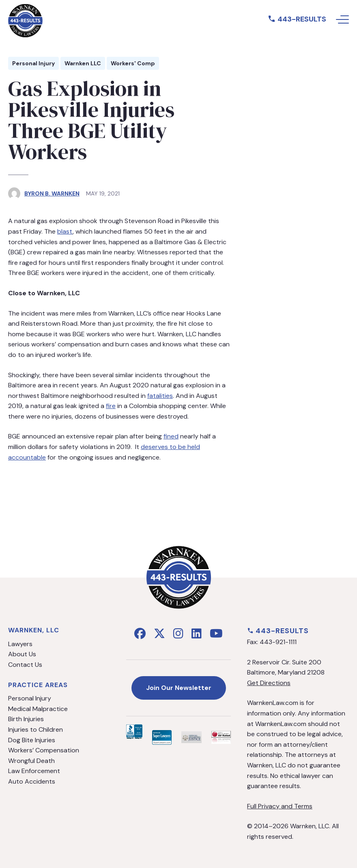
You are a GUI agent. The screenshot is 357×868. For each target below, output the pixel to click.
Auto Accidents (32, 781)
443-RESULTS (297, 19)
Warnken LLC (83, 63)
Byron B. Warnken (52, 193)
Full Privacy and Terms (280, 806)
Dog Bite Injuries (32, 740)
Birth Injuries (26, 719)
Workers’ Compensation (44, 750)
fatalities (160, 396)
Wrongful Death (31, 761)
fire (111, 406)
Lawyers (20, 644)
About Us (22, 654)
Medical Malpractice (38, 709)
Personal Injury (33, 63)
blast (65, 231)
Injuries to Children (35, 729)
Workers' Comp (133, 63)
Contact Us (25, 665)
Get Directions (269, 683)
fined (171, 436)
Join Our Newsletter (179, 688)
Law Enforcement (34, 771)
